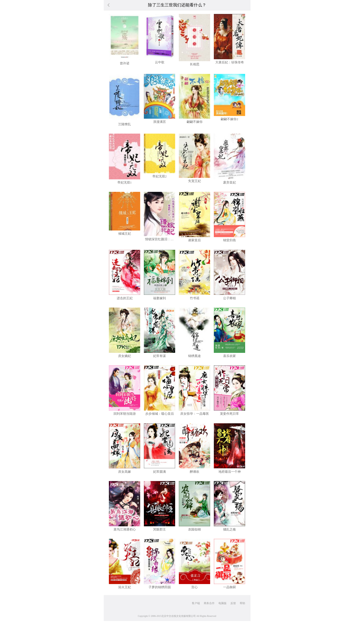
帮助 (242, 603)
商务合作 (209, 603)
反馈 (233, 603)
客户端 (196, 603)
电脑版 (223, 603)
